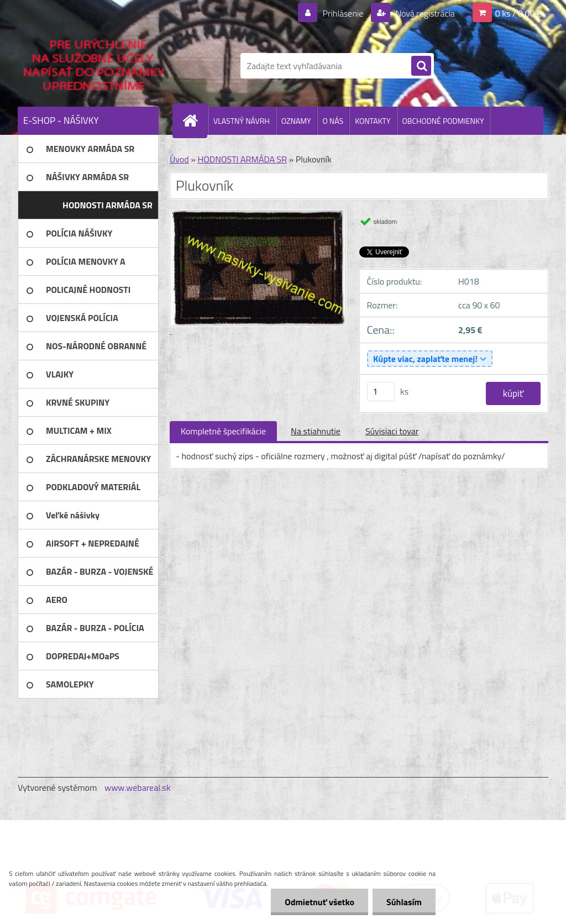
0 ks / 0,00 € (518, 13)
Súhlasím (404, 902)
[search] (421, 66)
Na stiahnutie (316, 431)
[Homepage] (195, 120)
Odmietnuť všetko (319, 902)
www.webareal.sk (138, 788)
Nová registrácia (424, 13)
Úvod (179, 159)
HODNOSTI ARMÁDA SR (242, 159)
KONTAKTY (373, 121)
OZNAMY (296, 121)
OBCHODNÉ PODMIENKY (443, 121)
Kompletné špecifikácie (223, 431)
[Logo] (94, 66)
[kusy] (381, 392)
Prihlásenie (343, 13)
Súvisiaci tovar (392, 431)
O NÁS (333, 121)
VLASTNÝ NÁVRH (242, 121)
